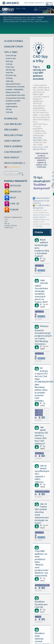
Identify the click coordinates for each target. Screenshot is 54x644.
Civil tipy (9, 64)
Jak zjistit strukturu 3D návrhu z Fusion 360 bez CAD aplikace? (41, 435)
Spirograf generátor (11, 21)
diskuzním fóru (38, 215)
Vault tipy (9, 73)
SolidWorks (9, 228)
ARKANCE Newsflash (37, 139)
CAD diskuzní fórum (41, 148)
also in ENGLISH (12, 167)
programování (11, 104)
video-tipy (10, 81)
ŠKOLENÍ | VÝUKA (13, 135)
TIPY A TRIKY (11, 52)
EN (48, 5)
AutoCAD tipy (11, 56)
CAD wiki (9, 112)
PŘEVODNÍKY (11, 130)
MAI (6, 220)
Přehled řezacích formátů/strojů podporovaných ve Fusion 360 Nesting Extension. (43, 335)
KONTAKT (39, 3)
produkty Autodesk (13, 101)
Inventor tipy (11, 58)
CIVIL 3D (12, 204)
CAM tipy (9, 78)
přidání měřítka (11, 226)
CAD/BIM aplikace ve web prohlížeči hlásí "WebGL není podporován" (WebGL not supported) (42, 563)
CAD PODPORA (42, 166)
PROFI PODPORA (13, 163)
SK (51, 3)
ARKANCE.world (39, 219)
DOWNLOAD (11, 119)
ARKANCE (29, 3)
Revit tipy (9, 61)
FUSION (11, 210)
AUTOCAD (13, 186)
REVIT (10, 198)
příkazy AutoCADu (13, 92)
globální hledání (39, 217)
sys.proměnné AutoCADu (15, 95)
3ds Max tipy (10, 70)
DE (52, 5)
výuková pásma (12, 106)
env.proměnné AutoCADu (15, 98)
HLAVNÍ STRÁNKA (14, 41)
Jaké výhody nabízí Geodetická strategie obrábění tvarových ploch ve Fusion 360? (41, 291)
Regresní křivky (27, 21)
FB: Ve (7, 224)
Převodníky (44, 21)
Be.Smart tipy (11, 75)
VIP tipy (9, 109)
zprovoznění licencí (13, 84)
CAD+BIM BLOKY (13, 124)
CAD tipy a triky (40, 54)
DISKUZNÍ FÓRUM (14, 47)
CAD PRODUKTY (13, 152)
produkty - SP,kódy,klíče (15, 89)
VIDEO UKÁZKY (12, 141)
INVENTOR (13, 192)
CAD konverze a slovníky (15, 87)
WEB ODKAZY (12, 158)
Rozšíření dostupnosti (41, 200)
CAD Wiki (39, 226)
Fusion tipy (10, 67)
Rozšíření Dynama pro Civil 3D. (41, 604)
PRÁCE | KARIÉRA (13, 146)
